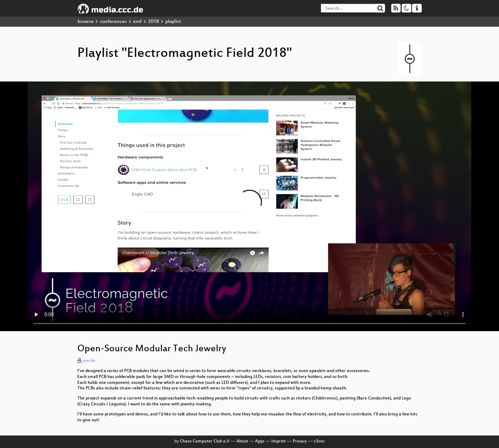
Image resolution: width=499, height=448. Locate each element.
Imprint (279, 441)
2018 (154, 22)
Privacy (300, 441)
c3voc (319, 441)
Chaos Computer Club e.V (205, 441)
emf (137, 22)
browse (86, 22)
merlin (89, 361)
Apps (260, 441)
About (242, 441)
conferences (113, 22)
